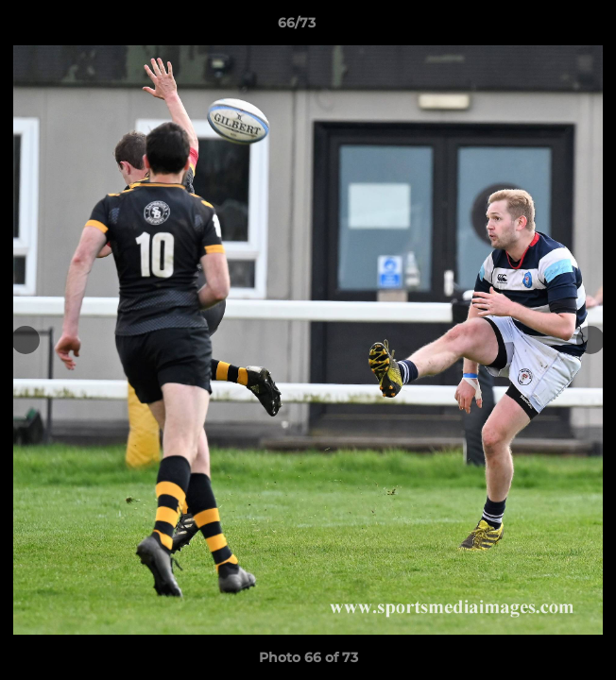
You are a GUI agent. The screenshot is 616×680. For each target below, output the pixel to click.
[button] (548, 27)
